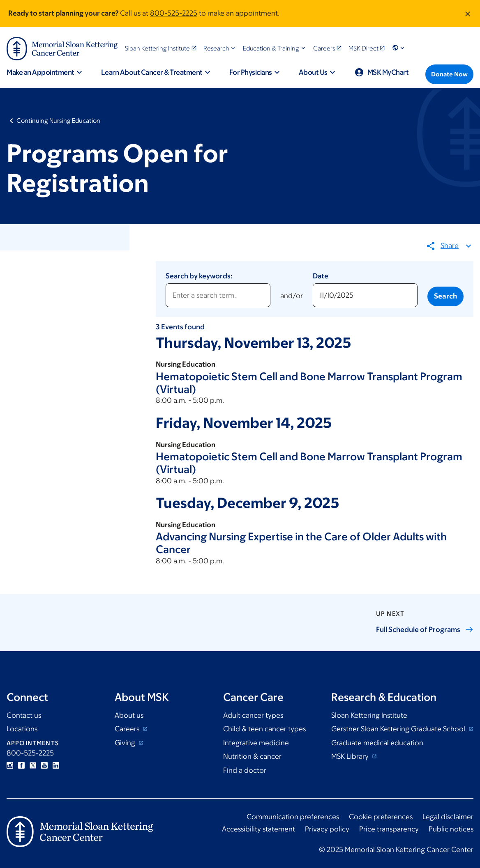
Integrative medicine (256, 743)
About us (129, 715)
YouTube (44, 765)
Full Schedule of (425, 629)
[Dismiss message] (468, 14)
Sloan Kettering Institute (369, 715)
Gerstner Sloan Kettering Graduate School (399, 729)
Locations (22, 729)
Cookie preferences (381, 817)
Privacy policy (327, 829)
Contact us (24, 715)
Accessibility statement (258, 829)
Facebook (21, 765)
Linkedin (56, 765)
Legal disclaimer (448, 817)
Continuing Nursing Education (58, 121)
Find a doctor (245, 770)
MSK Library (351, 756)
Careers (128, 729)
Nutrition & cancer (252, 756)
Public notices (451, 829)
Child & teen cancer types (264, 729)
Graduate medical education (377, 743)
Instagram (10, 765)
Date (321, 276)
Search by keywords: (199, 276)
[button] (220, 48)
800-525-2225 (174, 13)
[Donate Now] (449, 74)
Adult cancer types (253, 715)
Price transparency (389, 829)
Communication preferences (293, 817)
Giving (126, 743)
